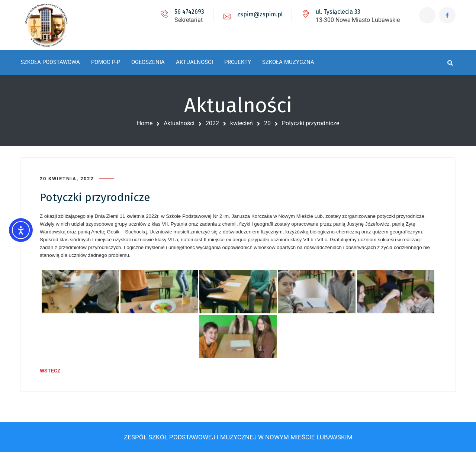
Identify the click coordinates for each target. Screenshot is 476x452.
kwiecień (242, 123)
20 (267, 123)
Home (145, 123)
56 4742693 (189, 12)
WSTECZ (50, 371)
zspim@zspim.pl (260, 14)
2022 (212, 123)
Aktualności (179, 123)
